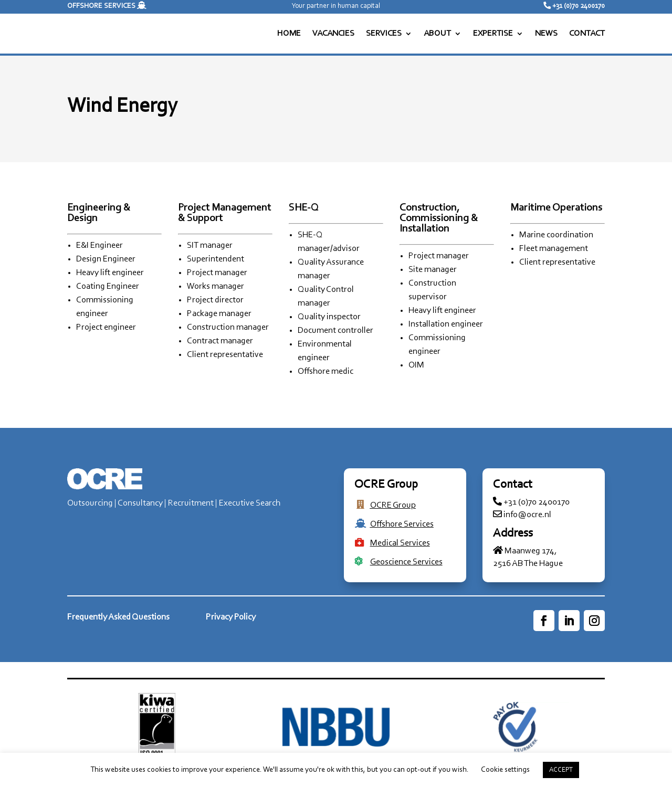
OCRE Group (393, 505)
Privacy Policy (231, 617)
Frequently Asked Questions (118, 617)
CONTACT (587, 34)
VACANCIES (333, 34)
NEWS (546, 34)
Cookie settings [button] (505, 770)
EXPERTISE (493, 34)
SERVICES (384, 34)
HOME (289, 34)
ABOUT (437, 34)
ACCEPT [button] (561, 770)
